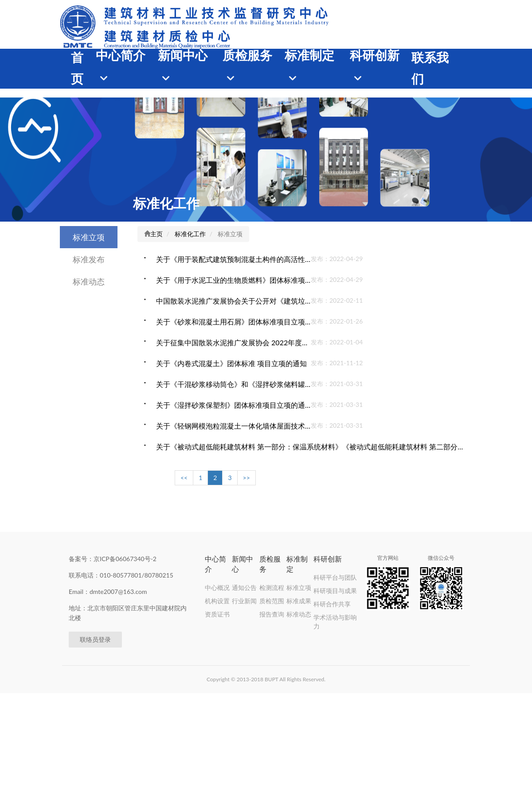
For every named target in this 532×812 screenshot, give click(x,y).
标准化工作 (166, 203)
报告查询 (272, 614)
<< (184, 478)
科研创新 (375, 56)
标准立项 (89, 237)
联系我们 (430, 68)
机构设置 (217, 601)
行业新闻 (244, 601)
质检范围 (272, 601)
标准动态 (89, 281)
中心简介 (121, 56)
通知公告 (244, 588)
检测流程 (272, 588)
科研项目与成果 (335, 591)
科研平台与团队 (335, 577)
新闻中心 (183, 56)
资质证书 (217, 614)
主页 (156, 234)
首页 (77, 68)
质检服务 (247, 56)
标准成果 (299, 601)
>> (246, 478)
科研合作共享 (332, 604)
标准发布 (89, 259)
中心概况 (217, 588)
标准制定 (309, 56)
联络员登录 (95, 639)
